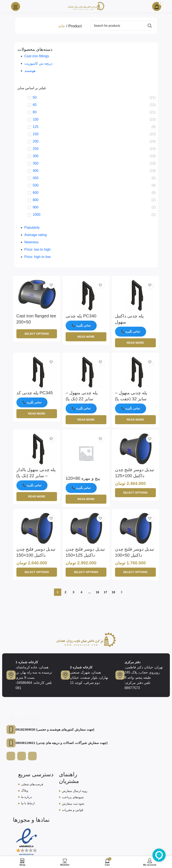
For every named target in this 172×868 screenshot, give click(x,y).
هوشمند (30, 71)
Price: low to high (38, 249)
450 (36, 178)
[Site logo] (86, 6)
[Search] (123, 26)
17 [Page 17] (106, 592)
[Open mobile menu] (16, 6)
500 (36, 185)
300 (36, 156)
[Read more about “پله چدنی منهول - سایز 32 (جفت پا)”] (135, 420)
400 (36, 171)
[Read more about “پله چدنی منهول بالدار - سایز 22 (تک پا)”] (37, 497)
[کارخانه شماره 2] (65, 675)
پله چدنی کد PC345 (35, 393)
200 (36, 141)
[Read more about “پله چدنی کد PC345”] (37, 414)
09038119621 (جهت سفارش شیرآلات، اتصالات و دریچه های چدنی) (62, 742)
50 (35, 97)
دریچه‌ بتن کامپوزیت (39, 63)
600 (36, 193)
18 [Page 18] (114, 592)
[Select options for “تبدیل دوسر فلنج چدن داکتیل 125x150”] (86, 572)
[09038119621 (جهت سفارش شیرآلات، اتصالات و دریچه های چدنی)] (11, 742)
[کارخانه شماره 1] (11, 675)
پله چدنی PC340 (81, 316)
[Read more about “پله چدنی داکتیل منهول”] (135, 343)
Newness (32, 242)
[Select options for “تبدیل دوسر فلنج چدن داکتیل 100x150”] (37, 572)
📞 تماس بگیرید (81, 325)
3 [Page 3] (74, 592)
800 (36, 200)
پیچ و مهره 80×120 (83, 478)
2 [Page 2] (66, 592)
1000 (37, 215)
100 (36, 119)
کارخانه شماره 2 (81, 667)
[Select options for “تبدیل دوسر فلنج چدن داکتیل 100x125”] (135, 493)
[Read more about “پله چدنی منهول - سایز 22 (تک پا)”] (86, 420)
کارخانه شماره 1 (27, 662)
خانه (62, 26)
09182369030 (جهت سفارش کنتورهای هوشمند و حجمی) (55, 729)
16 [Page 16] (98, 592)
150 (36, 134)
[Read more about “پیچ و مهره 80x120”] (86, 499)
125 (36, 127)
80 (35, 112)
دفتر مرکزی (133, 662)
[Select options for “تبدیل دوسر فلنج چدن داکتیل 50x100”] (135, 572)
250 (36, 149)
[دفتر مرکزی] (120, 675)
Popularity (32, 227)
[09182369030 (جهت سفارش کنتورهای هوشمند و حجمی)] (11, 729)
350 (36, 163)
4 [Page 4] (82, 592)
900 (36, 207)
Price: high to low (38, 257)
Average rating (36, 235)
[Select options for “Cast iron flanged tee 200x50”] (37, 334)
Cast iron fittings (37, 56)
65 (35, 105)
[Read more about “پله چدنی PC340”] (86, 337)
